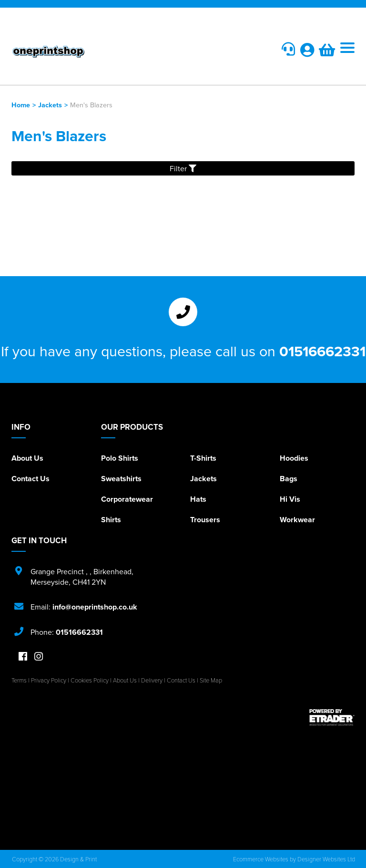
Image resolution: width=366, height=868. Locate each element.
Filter (183, 168)
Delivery (152, 680)
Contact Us (30, 479)
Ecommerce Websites (261, 859)
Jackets (50, 105)
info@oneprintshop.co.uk (95, 607)
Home (21, 105)
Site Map (211, 680)
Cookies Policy (90, 680)
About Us (27, 458)
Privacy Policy (49, 680)
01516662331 (322, 351)
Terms (19, 680)
